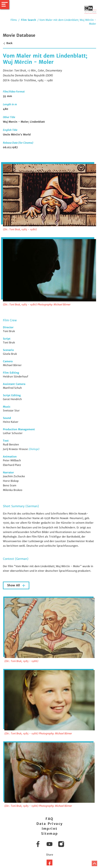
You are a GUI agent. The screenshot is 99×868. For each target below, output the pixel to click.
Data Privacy (50, 824)
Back (8, 43)
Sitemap (50, 834)
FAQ (49, 819)
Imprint (50, 829)
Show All (14, 585)
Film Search (28, 20)
